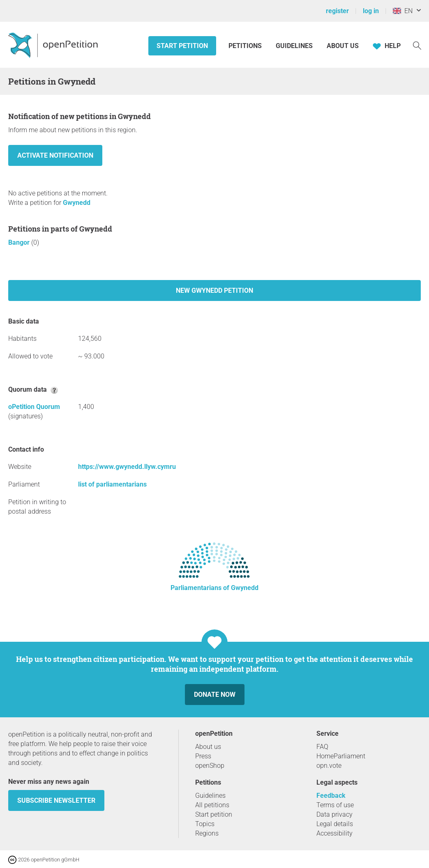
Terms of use (335, 805)
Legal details (335, 824)
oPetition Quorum (34, 407)
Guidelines (294, 46)
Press (203, 756)
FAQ (322, 747)
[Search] (417, 45)
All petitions (212, 805)
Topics (205, 824)
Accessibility (334, 833)
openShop (210, 766)
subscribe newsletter (56, 800)
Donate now (215, 695)
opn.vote (329, 766)
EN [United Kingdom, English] (403, 11)
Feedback (331, 796)
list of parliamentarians (112, 484)
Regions (207, 833)
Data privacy (334, 814)
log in (371, 11)
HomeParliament (341, 756)
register (337, 11)
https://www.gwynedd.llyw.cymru (127, 467)
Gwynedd (77, 203)
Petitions (246, 46)
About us (343, 46)
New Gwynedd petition (214, 290)
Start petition (182, 46)
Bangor (20, 242)
